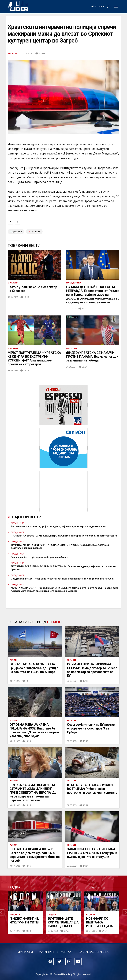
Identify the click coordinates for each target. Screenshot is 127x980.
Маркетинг (47, 952)
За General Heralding (94, 952)
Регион (12, 53)
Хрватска (17, 232)
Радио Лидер (18, 6)
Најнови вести (27, 517)
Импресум (25, 952)
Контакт (67, 952)
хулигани (35, 232)
